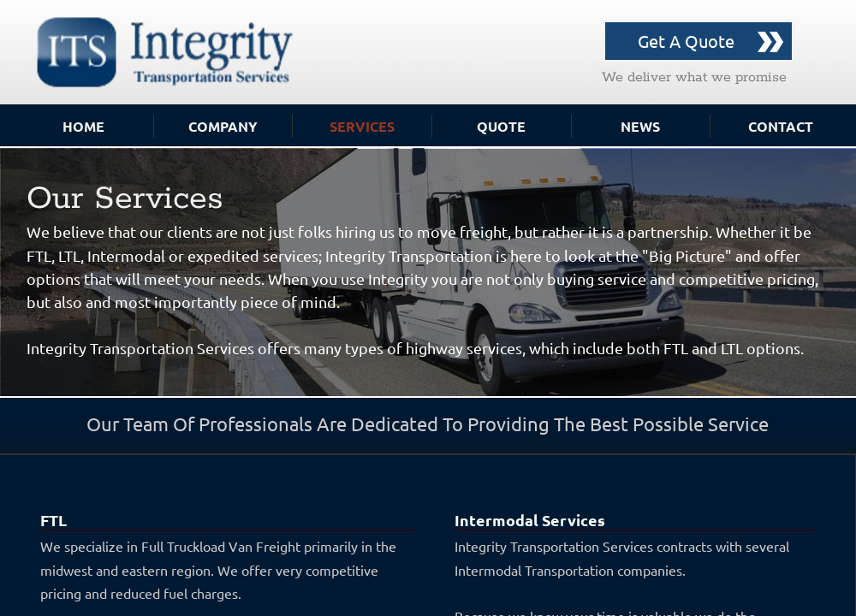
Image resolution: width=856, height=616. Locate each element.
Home (83, 126)
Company (223, 126)
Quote (501, 126)
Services (362, 126)
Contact (781, 126)
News (640, 126)
